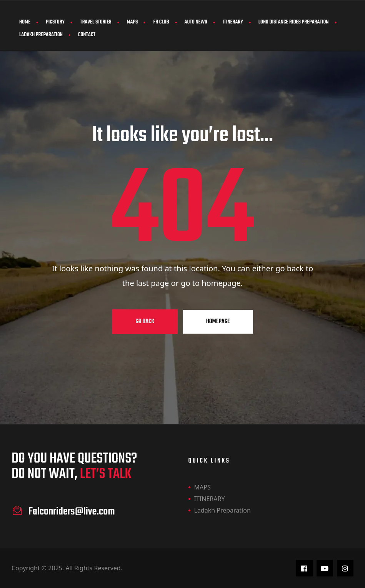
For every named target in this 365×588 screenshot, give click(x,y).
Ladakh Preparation (41, 35)
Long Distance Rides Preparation (294, 22)
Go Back (145, 322)
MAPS (132, 22)
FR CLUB (161, 22)
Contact (87, 35)
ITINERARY (233, 22)
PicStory (55, 22)
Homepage (218, 322)
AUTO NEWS (196, 22)
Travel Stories (96, 22)
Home (25, 22)
